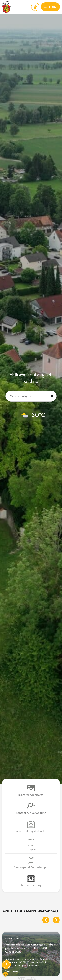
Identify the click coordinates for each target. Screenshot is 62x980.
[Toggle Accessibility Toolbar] (6, 965)
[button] (50, 7)
